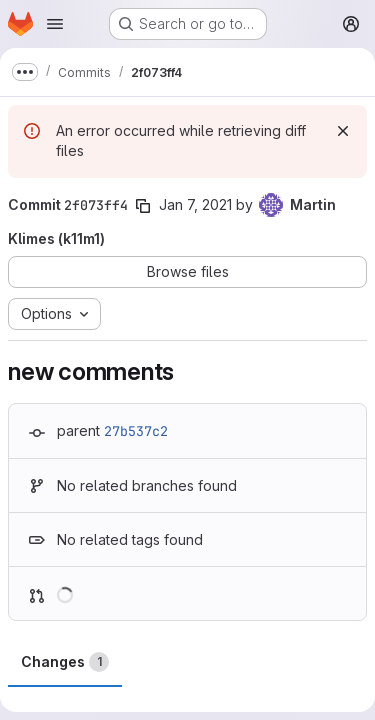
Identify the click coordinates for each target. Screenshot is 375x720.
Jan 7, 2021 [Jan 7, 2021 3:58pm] (195, 204)
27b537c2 (136, 431)
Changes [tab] (65, 662)
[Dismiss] (343, 131)
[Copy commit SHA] (143, 206)
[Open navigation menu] (55, 24)
